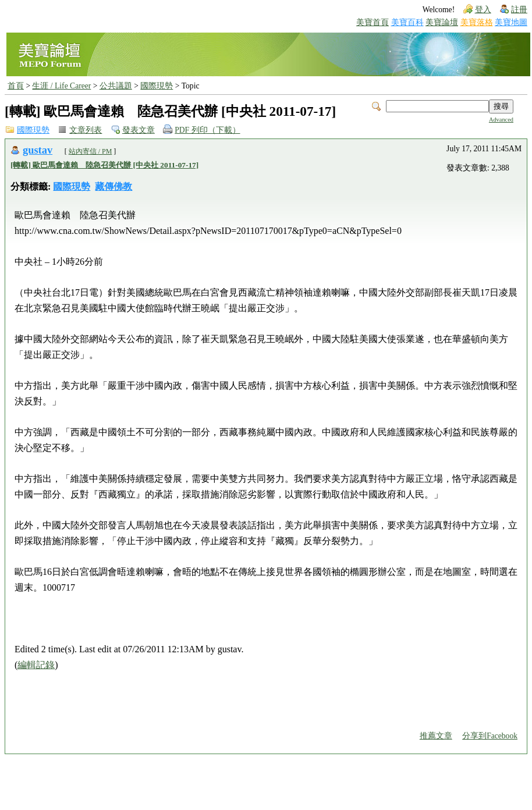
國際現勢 (157, 86)
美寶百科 (407, 22)
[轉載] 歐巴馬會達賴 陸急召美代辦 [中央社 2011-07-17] (104, 165)
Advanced (501, 120)
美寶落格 (477, 22)
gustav (38, 150)
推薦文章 (436, 736)
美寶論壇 (442, 22)
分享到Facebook (490, 736)
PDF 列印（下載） (207, 130)
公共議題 (116, 86)
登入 (483, 10)
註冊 (519, 10)
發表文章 (139, 130)
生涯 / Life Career (61, 86)
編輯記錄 (36, 665)
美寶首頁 (373, 22)
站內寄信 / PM (91, 151)
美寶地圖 (511, 22)
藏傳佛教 (114, 186)
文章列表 (86, 130)
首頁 (16, 86)
